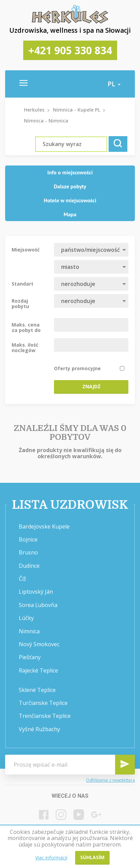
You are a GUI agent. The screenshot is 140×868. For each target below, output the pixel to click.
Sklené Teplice (37, 690)
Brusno (28, 552)
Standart (23, 284)
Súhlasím (92, 857)
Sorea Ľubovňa (38, 605)
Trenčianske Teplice (45, 716)
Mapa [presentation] (70, 214)
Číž (23, 579)
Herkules (34, 110)
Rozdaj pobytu (20, 303)
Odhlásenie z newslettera (110, 780)
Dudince (29, 566)
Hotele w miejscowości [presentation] (70, 200)
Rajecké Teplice (38, 670)
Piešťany (30, 657)
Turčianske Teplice (43, 703)
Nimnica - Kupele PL (76, 110)
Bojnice (28, 539)
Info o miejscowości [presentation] (70, 172)
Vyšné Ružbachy (39, 729)
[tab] (70, 172)
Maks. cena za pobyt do (26, 327)
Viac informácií (51, 858)
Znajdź (91, 386)
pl (114, 84)
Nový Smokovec (39, 644)
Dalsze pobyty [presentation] (70, 186)
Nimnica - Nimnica (46, 121)
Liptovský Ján (36, 592)
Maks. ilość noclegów (25, 347)
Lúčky (26, 618)
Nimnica (29, 631)
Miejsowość (26, 249)
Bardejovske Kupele (44, 526)
